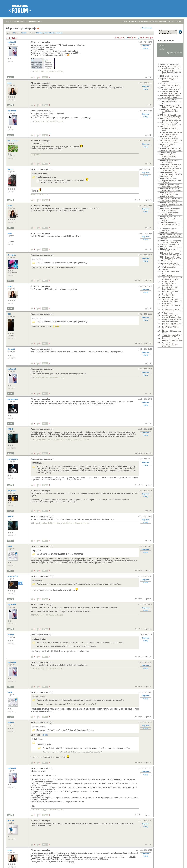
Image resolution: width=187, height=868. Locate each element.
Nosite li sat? (167, 207)
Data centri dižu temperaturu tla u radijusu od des (171, 305)
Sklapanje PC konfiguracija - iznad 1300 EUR (172, 169)
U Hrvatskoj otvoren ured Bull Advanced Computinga (172, 106)
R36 (9, 314)
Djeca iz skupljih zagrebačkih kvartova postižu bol (170, 345)
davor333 (12, 349)
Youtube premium (169, 295)
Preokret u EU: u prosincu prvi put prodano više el (172, 89)
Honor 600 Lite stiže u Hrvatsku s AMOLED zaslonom (170, 80)
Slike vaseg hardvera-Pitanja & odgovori (170, 229)
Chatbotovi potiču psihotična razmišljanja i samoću (172, 320)
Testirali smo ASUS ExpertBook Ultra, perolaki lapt (172, 72)
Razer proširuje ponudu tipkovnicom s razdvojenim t (172, 254)
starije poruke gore (146, 38)
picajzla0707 (13, 576)
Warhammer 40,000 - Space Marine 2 (172, 220)
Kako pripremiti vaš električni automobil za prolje (170, 111)
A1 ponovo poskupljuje (41, 42)
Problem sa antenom (170, 232)
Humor (165, 239)
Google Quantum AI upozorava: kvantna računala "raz (169, 283)
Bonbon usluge (168, 261)
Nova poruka (147, 28)
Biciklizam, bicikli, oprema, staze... (172, 332)
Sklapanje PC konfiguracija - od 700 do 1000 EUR (172, 242)
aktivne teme (143, 21)
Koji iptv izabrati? (168, 196)
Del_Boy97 (12, 491)
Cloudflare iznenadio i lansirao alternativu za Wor (172, 264)
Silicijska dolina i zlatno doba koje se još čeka (171, 137)
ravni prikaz (132, 38)
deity (10, 233)
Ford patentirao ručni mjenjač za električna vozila (172, 203)
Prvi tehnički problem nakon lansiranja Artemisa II (172, 165)
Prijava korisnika (166, 40)
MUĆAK (11, 821)
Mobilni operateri (29, 21)
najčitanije (153, 21)
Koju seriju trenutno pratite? (172, 217)
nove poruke (163, 21)
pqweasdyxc (13, 399)
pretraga (178, 21)
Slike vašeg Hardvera (170, 76)
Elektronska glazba (169, 153)
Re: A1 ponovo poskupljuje (42, 111)
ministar (11, 635)
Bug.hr (9, 21)
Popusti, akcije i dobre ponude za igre (170, 161)
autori (171, 21)
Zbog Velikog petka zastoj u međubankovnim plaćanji (172, 235)
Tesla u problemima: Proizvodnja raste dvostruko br (172, 101)
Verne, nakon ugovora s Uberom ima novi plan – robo (171, 129)
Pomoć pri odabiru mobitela (172, 148)
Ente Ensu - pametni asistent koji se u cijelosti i (172, 250)
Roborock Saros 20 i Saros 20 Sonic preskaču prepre (172, 116)
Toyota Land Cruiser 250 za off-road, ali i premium (172, 141)
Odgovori (146, 45)
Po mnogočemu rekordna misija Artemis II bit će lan (171, 186)
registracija (133, 21)
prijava (124, 21)
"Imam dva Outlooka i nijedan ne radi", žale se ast (172, 93)
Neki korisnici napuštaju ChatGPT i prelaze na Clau (172, 189)
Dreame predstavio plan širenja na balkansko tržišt (172, 124)
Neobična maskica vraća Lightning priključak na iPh (172, 258)
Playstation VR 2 (168, 297)
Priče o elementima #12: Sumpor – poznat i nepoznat (172, 340)
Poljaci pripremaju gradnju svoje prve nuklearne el (172, 97)
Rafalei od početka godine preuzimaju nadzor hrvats (172, 67)
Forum (16, 21)
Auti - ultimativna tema (170, 64)
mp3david (12, 42)
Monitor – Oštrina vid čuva (172, 150)
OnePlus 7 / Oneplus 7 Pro (172, 247)
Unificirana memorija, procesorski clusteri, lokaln (172, 316)
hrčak (10, 546)
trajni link (148, 77)
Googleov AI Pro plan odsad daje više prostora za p (172, 200)
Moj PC (11, 77)
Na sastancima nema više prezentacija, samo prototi (172, 120)
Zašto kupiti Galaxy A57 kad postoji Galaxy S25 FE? (172, 278)
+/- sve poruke (120, 38)
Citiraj (146, 48)
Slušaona (166, 269)
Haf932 (11, 169)
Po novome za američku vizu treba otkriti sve (171, 210)
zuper (10, 83)
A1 (39, 21)
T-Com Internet (168, 313)
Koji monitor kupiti (169, 275)
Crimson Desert (168, 176)
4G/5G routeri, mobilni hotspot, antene (170, 214)
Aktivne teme (164, 60)
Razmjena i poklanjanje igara (171, 272)
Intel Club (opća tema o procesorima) (171, 292)
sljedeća (14, 38)
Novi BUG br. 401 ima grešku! (170, 328)
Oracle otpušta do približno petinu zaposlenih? (172, 336)
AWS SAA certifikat (169, 267)
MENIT (11, 429)
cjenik (45, 735)
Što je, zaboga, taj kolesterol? (169, 145)
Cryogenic (12, 255)
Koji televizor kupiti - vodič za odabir (172, 182)
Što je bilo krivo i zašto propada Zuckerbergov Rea (172, 300)
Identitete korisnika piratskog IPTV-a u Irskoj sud (171, 225)
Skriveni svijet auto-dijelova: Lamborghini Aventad (172, 133)
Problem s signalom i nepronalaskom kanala (170, 193)
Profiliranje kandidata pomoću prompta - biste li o (172, 173)
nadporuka (147, 200)
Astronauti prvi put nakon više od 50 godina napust (171, 85)
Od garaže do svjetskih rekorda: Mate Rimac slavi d (172, 310)
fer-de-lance (13, 141)
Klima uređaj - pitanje (170, 179)
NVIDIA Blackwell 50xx (170, 245)
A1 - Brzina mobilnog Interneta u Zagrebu (170, 288)
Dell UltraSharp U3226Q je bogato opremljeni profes (172, 324)
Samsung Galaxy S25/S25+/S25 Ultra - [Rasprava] (170, 157)
